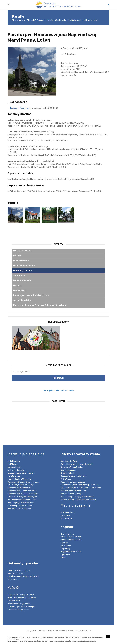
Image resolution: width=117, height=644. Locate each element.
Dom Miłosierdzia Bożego (72, 494)
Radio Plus (65, 515)
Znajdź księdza (67, 534)
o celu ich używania (71, 637)
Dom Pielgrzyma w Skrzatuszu (21, 503)
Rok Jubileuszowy (58, 322)
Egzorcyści (65, 555)
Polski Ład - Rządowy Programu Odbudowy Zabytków (40, 305)
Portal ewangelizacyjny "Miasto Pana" (77, 497)
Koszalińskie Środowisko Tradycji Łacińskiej (79, 485)
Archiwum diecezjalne (17, 470)
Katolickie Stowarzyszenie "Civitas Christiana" (81, 488)
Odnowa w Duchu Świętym (72, 467)
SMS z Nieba (66, 479)
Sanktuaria (19, 276)
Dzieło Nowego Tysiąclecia (19, 604)
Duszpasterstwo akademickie (74, 476)
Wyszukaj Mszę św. (16, 573)
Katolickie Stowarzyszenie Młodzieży (77, 464)
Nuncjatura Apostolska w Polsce (22, 598)
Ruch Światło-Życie (69, 461)
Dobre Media (66, 518)
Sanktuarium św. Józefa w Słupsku (23, 494)
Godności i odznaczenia (71, 540)
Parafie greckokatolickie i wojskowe (31, 295)
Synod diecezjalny (22, 300)
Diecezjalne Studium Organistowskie (23, 482)
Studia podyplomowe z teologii (21, 485)
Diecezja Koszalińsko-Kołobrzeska (59, 390)
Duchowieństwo (21, 261)
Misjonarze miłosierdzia (71, 552)
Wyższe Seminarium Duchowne (21, 473)
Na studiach (66, 546)
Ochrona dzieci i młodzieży (19, 509)
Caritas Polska (14, 601)
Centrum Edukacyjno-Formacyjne (22, 497)
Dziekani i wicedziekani (71, 537)
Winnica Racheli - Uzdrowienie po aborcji (78, 500)
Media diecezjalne (22, 281)
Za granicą (65, 549)
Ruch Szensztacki (68, 470)
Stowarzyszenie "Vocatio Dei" (74, 491)
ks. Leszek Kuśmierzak (20, 108)
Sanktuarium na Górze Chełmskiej (22, 491)
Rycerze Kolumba (68, 473)
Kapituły (64, 543)
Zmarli (63, 558)
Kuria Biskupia (14, 461)
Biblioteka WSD (14, 476)
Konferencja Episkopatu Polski (21, 595)
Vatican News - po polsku (19, 610)
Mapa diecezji (20, 290)
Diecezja (31, 20)
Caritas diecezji (14, 467)
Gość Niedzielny (68, 512)
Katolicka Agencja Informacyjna (21, 607)
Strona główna (18, 20)
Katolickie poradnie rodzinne (20, 506)
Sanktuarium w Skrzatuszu (19, 488)
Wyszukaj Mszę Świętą (59, 365)
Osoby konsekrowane (24, 266)
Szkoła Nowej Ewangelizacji (73, 482)
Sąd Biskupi (12, 464)
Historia (17, 285)
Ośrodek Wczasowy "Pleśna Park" (22, 500)
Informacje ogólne (22, 251)
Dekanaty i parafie (45, 20)
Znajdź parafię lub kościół (19, 570)
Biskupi (17, 256)
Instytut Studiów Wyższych (19, 479)
